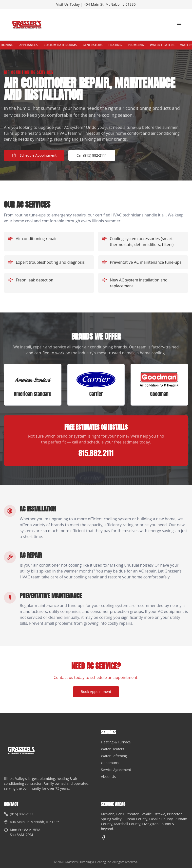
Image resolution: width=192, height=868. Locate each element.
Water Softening (114, 756)
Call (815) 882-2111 (92, 155)
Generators (99, 45)
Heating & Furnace (116, 742)
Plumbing (142, 45)
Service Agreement (116, 770)
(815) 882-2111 (22, 814)
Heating (121, 45)
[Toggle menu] (179, 25)
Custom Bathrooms (66, 45)
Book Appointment (96, 692)
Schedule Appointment (34, 155)
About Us (108, 777)
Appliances (35, 45)
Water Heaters (168, 45)
